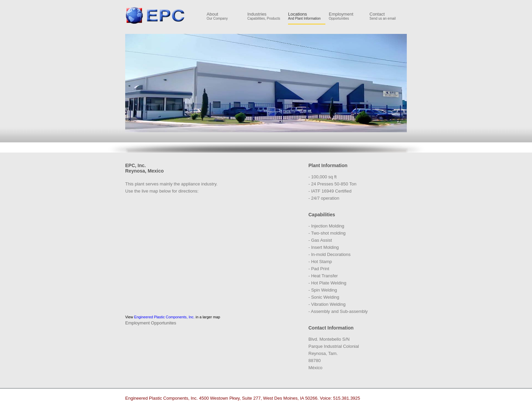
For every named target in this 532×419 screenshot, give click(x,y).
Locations (307, 16)
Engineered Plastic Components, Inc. (155, 15)
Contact (388, 16)
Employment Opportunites (151, 323)
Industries (266, 16)
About (225, 16)
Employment (347, 16)
